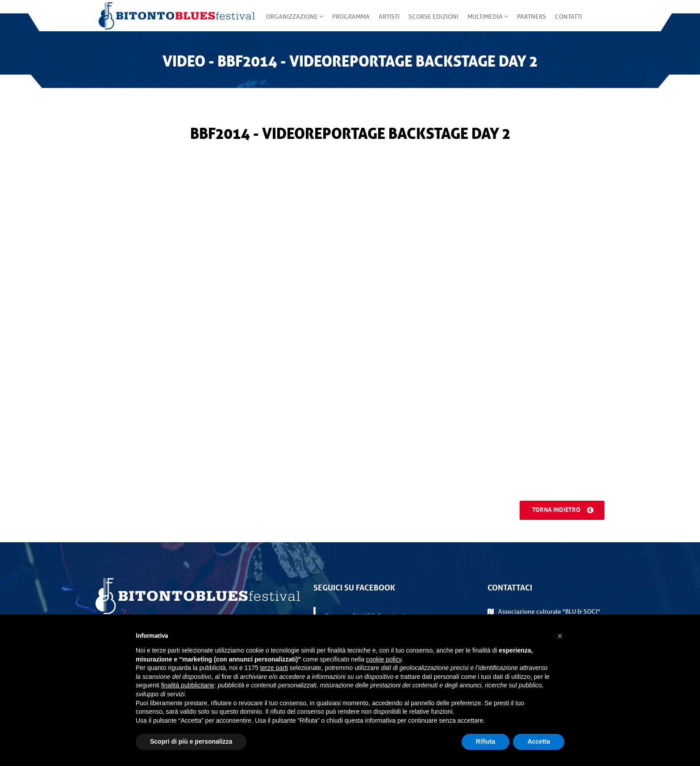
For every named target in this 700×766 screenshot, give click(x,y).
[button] (560, 636)
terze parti (274, 668)
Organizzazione (292, 22)
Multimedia (485, 22)
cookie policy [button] (384, 659)
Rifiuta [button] (486, 741)
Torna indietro (560, 510)
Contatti (565, 22)
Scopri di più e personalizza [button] (191, 741)
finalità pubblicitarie (188, 685)
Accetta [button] (539, 741)
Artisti (386, 22)
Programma (348, 22)
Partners (528, 22)
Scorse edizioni (430, 22)
